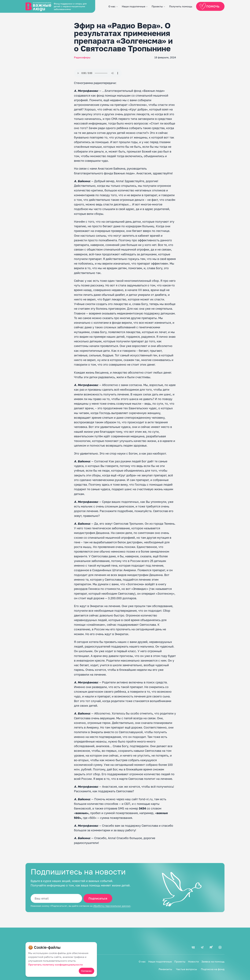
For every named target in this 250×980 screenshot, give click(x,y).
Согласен (86, 971)
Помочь (210, 6)
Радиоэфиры (82, 57)
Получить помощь (181, 6)
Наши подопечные (134, 6)
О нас (112, 6)
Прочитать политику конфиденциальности (55, 965)
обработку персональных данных (112, 906)
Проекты (157, 6)
